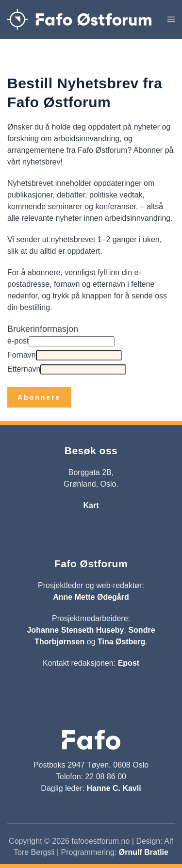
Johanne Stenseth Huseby (75, 630)
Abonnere (39, 397)
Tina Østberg (121, 642)
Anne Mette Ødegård (91, 597)
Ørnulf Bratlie (144, 852)
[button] (171, 19)
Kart (91, 505)
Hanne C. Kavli (114, 788)
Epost (129, 663)
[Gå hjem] (79, 19)
